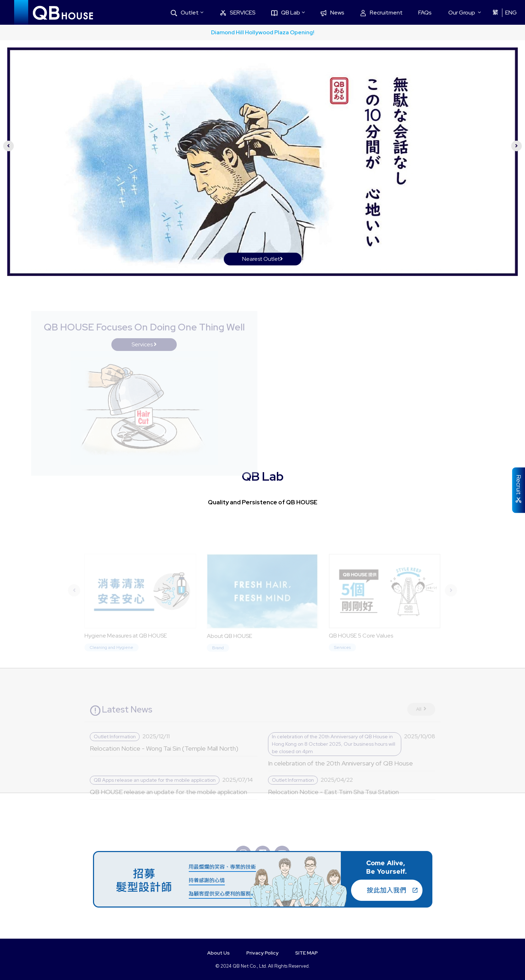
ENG (511, 13)
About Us (218, 953)
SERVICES (238, 13)
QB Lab (286, 13)
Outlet (185, 13)
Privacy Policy (262, 953)
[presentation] (8, 146)
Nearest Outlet (262, 259)
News (332, 13)
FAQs (425, 13)
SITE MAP (307, 953)
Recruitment (381, 13)
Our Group (462, 13)
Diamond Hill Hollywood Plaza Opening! (263, 32)
